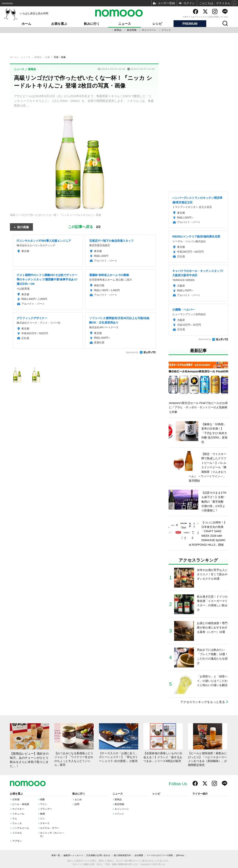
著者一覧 (56, 855)
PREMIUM (190, 24)
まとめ (78, 799)
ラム (15, 819)
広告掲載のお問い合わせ (98, 855)
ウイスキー (18, 809)
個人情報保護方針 (122, 855)
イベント (166, 30)
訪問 (77, 804)
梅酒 (42, 814)
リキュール (18, 814)
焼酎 (42, 799)
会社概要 (139, 855)
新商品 (118, 30)
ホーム (26, 24)
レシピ (157, 24)
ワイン (44, 804)
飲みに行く (92, 24)
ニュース (125, 24)
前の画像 (23, 227)
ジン (42, 819)
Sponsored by (132, 352)
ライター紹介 (200, 794)
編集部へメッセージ (73, 855)
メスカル (17, 833)
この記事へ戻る (84, 227)
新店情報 (132, 30)
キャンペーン (149, 30)
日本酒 (16, 799)
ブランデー (46, 809)
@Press (180, 855)
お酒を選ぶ (59, 24)
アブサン (17, 841)
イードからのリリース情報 (160, 855)
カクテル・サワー (50, 828)
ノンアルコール (21, 828)
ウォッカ (17, 823)
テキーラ (45, 823)
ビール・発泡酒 (21, 804)
